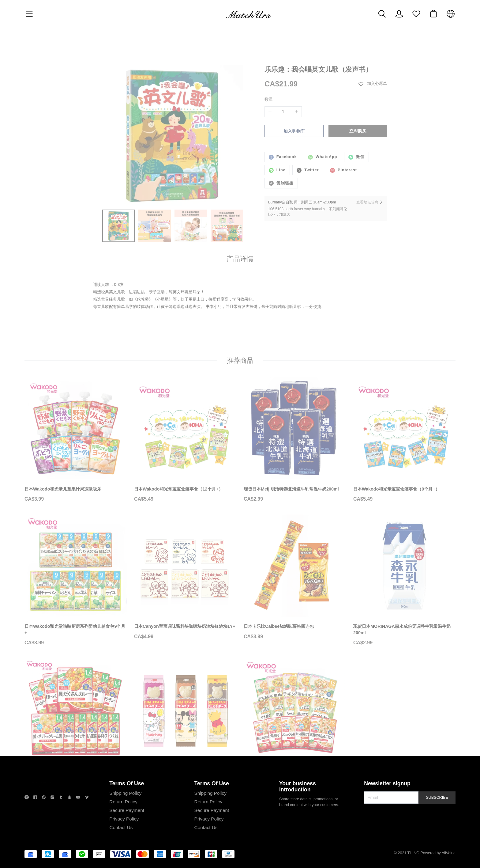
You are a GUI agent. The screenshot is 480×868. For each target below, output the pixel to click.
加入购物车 (294, 107)
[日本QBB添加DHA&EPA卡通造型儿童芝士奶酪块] (185, 721)
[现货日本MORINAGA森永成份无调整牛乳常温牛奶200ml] (404, 580)
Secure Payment (127, 833)
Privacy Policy (124, 842)
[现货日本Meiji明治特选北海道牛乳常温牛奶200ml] (295, 440)
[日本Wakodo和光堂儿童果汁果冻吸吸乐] (76, 440)
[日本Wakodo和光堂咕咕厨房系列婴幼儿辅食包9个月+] (76, 580)
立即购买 (358, 106)
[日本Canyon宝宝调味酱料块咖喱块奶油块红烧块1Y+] (185, 577)
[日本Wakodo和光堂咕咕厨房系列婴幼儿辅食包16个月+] (76, 724)
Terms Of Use (127, 806)
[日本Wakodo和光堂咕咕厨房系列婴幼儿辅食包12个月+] (295, 724)
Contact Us (121, 850)
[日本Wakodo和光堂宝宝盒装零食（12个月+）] (185, 440)
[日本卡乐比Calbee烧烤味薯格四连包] (295, 577)
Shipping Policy (125, 816)
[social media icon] (27, 821)
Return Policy (123, 825)
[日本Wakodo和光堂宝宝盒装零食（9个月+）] (404, 440)
